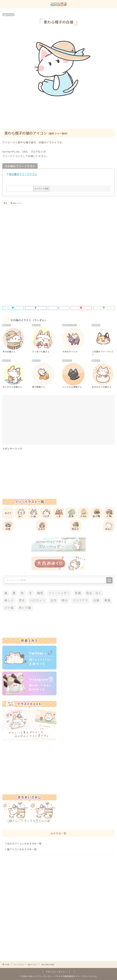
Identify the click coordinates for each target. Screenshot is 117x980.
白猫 (96, 600)
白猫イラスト (17, 203)
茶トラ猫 (25, 608)
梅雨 (40, 593)
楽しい (9, 600)
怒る (22, 600)
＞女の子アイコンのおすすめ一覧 (23, 843)
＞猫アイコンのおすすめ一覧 (21, 849)
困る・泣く (94, 593)
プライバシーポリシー (56, 972)
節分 (65, 600)
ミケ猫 (9, 608)
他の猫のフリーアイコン (23, 174)
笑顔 (78, 593)
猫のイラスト (9, 15)
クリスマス (81, 600)
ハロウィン (38, 600)
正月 (54, 600)
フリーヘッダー (59, 593)
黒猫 (108, 600)
